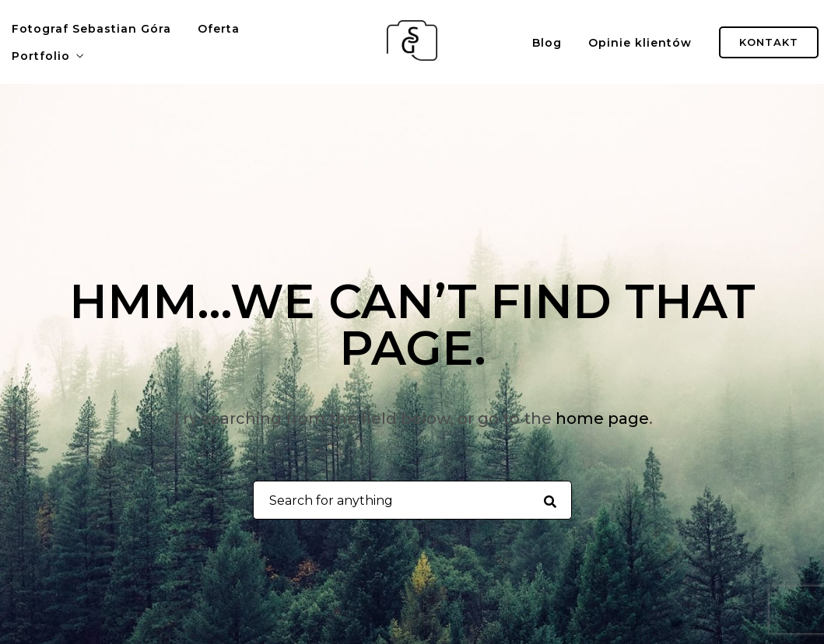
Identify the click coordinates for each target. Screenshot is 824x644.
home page (602, 418)
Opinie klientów (640, 43)
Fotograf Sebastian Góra (91, 29)
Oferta (219, 29)
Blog (547, 43)
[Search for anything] (550, 501)
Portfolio (41, 56)
